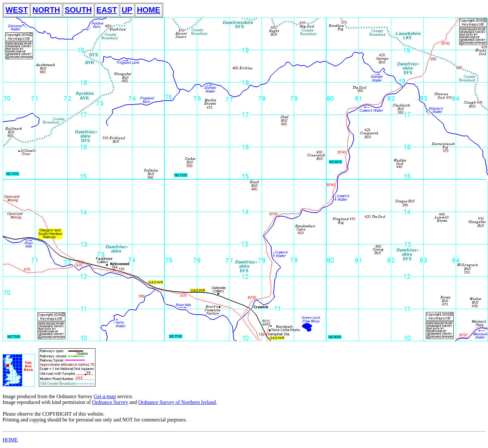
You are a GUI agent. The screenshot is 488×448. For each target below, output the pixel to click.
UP (127, 10)
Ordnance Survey (110, 402)
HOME (149, 10)
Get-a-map (105, 396)
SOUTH (78, 10)
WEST (17, 10)
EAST (107, 10)
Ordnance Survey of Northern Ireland (177, 402)
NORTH (46, 10)
